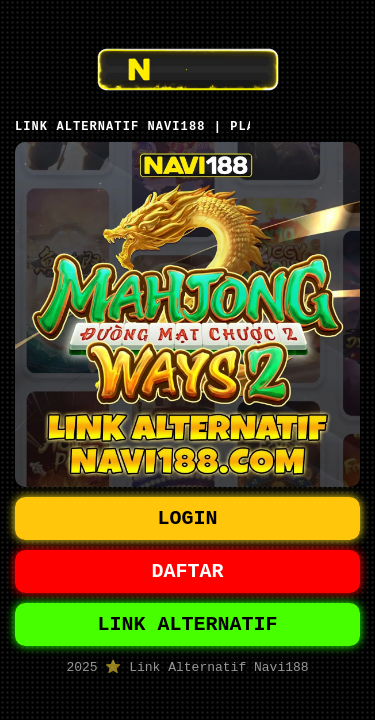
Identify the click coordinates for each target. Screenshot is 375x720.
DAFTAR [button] (188, 571)
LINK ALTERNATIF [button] (188, 628)
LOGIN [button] (188, 514)
